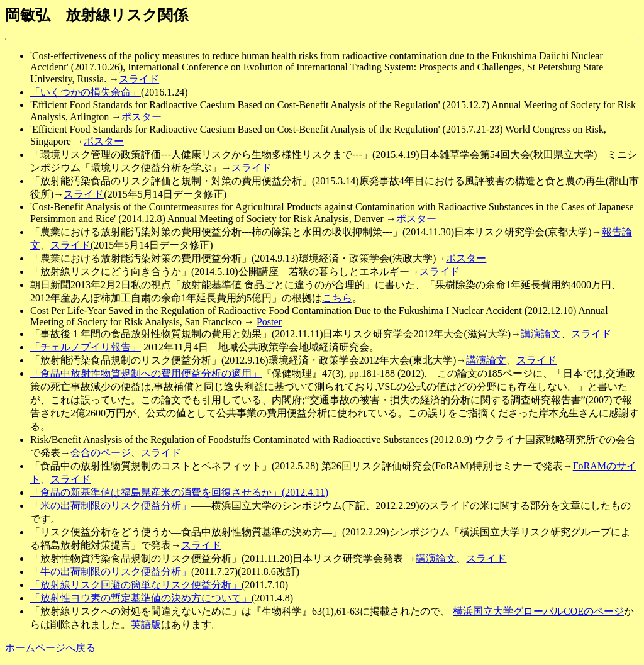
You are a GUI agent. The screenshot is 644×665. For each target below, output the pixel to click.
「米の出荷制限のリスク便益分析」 (111, 506)
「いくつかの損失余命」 (86, 92)
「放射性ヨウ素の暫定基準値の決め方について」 (141, 598)
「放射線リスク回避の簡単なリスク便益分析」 (136, 585)
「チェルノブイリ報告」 (86, 347)
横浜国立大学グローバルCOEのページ (538, 611)
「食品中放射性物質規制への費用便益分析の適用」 (146, 373)
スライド (139, 79)
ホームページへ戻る (50, 648)
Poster (269, 322)
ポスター (142, 117)
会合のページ (101, 453)
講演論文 (541, 334)
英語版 (146, 624)
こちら (337, 298)
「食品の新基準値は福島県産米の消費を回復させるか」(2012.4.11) (179, 492)
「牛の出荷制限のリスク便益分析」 (111, 572)
